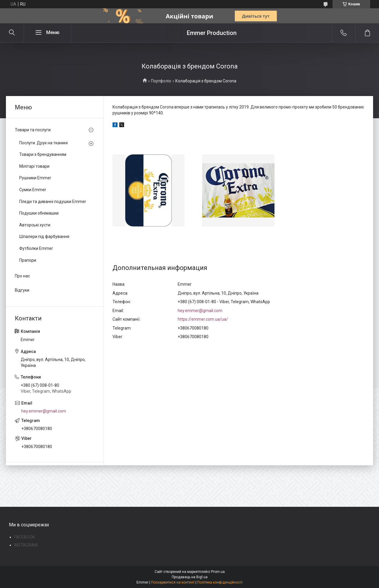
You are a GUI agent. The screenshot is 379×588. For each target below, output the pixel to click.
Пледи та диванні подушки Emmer (53, 202)
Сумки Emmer (33, 190)
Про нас (22, 276)
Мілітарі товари (34, 166)
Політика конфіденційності (220, 582)
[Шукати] (12, 33)
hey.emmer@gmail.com (200, 311)
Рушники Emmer (35, 178)
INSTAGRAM (26, 545)
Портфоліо (161, 81)
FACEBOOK (25, 537)
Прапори (28, 260)
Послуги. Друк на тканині (44, 143)
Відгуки (22, 290)
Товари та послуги (33, 130)
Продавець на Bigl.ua (190, 577)
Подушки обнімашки (39, 213)
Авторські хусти (35, 225)
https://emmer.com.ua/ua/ (203, 319)
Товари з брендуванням (43, 154)
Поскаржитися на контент (173, 582)
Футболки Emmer (36, 248)
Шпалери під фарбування (44, 237)
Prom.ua (218, 572)
